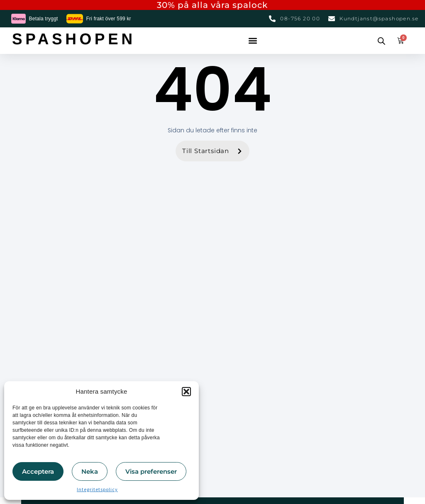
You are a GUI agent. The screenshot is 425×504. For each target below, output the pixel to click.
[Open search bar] (381, 41)
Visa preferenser (151, 471)
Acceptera (38, 471)
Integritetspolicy (97, 489)
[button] (186, 392)
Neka (90, 471)
